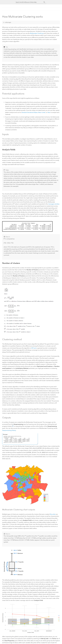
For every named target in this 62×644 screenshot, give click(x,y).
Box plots (53, 514)
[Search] (44, 2)
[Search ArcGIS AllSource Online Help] (30, 2)
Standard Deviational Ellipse (30, 112)
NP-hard (34, 348)
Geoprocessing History (9, 430)
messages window (54, 204)
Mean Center (42, 112)
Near (49, 112)
